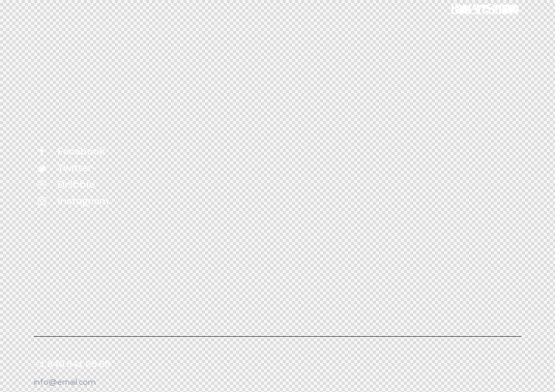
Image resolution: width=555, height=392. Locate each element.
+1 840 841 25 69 (72, 365)
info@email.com (65, 382)
